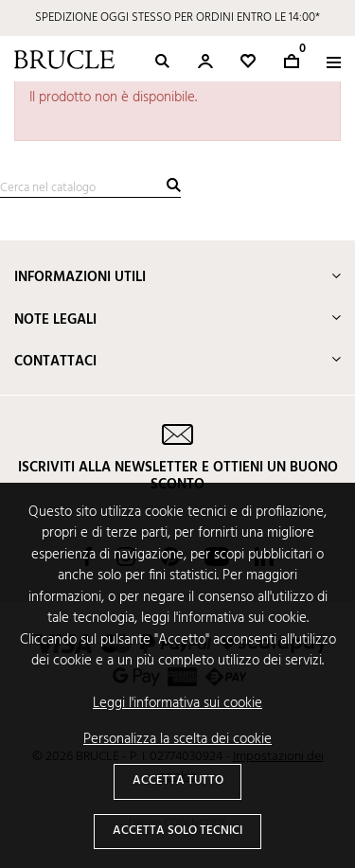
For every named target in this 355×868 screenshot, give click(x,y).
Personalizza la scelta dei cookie (177, 740)
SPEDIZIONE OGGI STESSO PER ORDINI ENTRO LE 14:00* (177, 18)
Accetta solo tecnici (177, 831)
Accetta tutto (178, 780)
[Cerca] (90, 189)
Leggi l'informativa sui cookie (177, 704)
